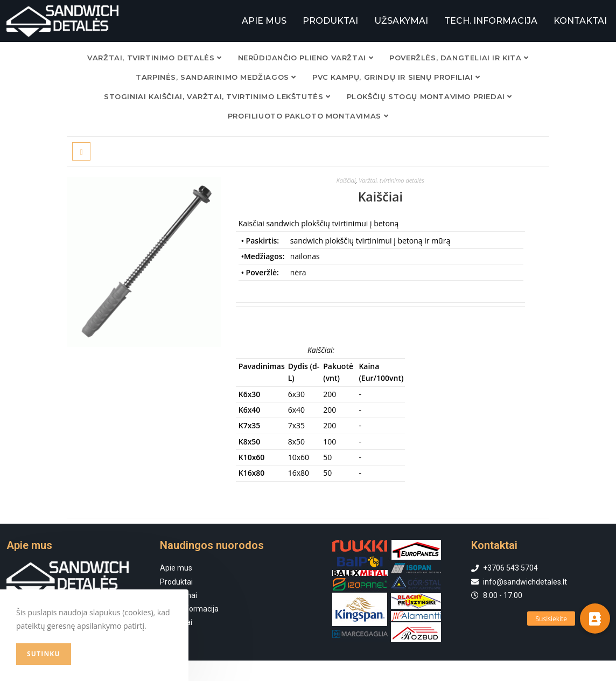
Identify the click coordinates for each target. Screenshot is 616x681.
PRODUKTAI (330, 21)
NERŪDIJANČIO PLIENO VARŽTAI (306, 57)
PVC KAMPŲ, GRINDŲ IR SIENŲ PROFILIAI (396, 77)
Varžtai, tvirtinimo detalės (392, 180)
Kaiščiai (344, 180)
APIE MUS (264, 21)
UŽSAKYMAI (401, 21)
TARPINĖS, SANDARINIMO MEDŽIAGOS (216, 77)
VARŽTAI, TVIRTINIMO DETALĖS (154, 57)
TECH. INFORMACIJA (491, 21)
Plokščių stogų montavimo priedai (429, 96)
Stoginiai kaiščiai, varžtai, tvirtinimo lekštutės (217, 96)
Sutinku (44, 654)
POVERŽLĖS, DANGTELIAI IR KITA (459, 57)
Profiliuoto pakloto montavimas (308, 115)
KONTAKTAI (580, 21)
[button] (595, 619)
